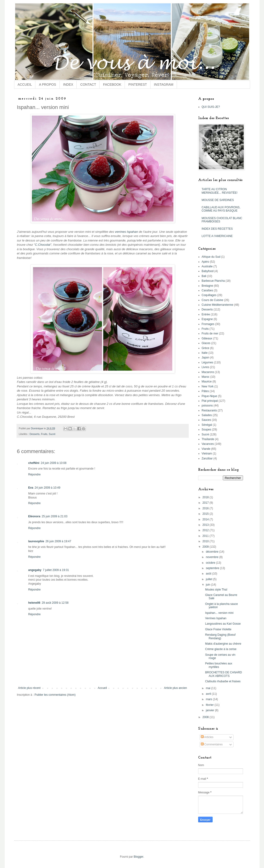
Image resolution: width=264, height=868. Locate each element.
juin (208, 585)
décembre (212, 552)
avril (209, 694)
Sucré (52, 434)
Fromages (208, 324)
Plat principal (210, 401)
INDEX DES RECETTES (217, 229)
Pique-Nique (210, 396)
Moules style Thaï (216, 590)
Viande (206, 449)
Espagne (207, 319)
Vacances (208, 444)
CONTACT (88, 84)
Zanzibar (207, 458)
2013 (206, 525)
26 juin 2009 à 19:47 (58, 541)
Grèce (206, 348)
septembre (213, 568)
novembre (212, 557)
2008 (206, 717)
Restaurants (209, 410)
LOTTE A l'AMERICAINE (217, 236)
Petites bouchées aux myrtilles (219, 665)
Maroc (206, 377)
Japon (206, 358)
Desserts (35, 434)
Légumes (207, 362)
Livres (205, 367)
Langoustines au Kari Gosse (223, 624)
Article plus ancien (175, 688)
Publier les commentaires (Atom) (55, 695)
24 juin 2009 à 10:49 (48, 488)
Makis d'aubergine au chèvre (223, 644)
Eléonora (34, 516)
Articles (207, 737)
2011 (206, 536)
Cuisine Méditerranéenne (218, 305)
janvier (210, 710)
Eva (31, 488)
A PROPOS (47, 84)
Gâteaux (207, 338)
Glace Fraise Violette (218, 629)
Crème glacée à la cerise (221, 649)
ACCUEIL (25, 84)
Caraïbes (207, 290)
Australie (207, 266)
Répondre (35, 474)
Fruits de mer (210, 334)
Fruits (44, 434)
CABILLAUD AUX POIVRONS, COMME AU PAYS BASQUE (221, 209)
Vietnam (207, 454)
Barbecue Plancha (213, 281)
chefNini (34, 463)
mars (209, 699)
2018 (206, 497)
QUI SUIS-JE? (211, 107)
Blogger (138, 857)
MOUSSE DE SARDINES (218, 200)
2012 (206, 530)
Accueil (102, 688)
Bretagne (207, 286)
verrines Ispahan (126, 232)
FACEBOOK (112, 84)
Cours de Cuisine (213, 300)
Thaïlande (208, 439)
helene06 (34, 603)
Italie (205, 353)
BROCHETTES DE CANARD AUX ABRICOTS (223, 674)
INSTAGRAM (164, 84)
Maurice (207, 382)
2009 (206, 547)
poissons (207, 406)
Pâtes (205, 391)
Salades (207, 415)
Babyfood (208, 271)
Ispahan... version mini (219, 613)
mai (208, 688)
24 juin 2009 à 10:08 (54, 463)
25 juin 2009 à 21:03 (55, 516)
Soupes (207, 430)
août (209, 574)
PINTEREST (138, 84)
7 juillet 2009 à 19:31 (56, 570)
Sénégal (207, 425)
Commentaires (212, 744)
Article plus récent (29, 688)
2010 (206, 541)
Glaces (206, 343)
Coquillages (209, 295)
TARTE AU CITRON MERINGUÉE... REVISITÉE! (220, 191)
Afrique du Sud (211, 257)
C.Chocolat (43, 245)
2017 (206, 503)
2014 (206, 519)
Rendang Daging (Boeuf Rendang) (220, 636)
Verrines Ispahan (216, 618)
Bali (204, 276)
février (210, 705)
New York (208, 386)
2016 (206, 508)
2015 (206, 514)
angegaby (35, 570)
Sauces (206, 420)
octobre (211, 563)
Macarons (208, 372)
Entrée (206, 314)
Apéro (205, 262)
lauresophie (36, 541)
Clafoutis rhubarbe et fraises (223, 681)
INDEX (68, 84)
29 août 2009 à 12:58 (55, 603)
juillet (209, 579)
